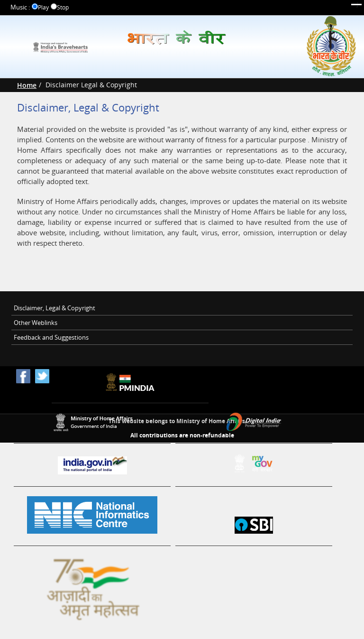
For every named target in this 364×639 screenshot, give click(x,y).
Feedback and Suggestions (51, 337)
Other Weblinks (36, 323)
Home (27, 85)
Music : (20, 7)
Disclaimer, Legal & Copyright (55, 308)
